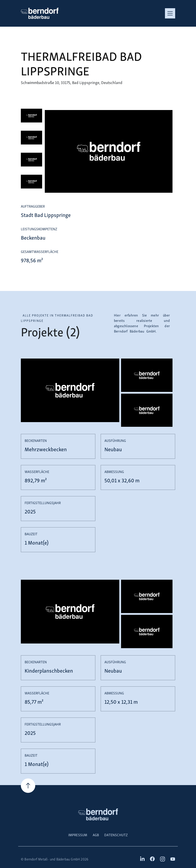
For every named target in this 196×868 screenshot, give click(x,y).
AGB (96, 835)
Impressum (78, 835)
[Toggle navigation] (170, 13)
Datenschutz (116, 835)
